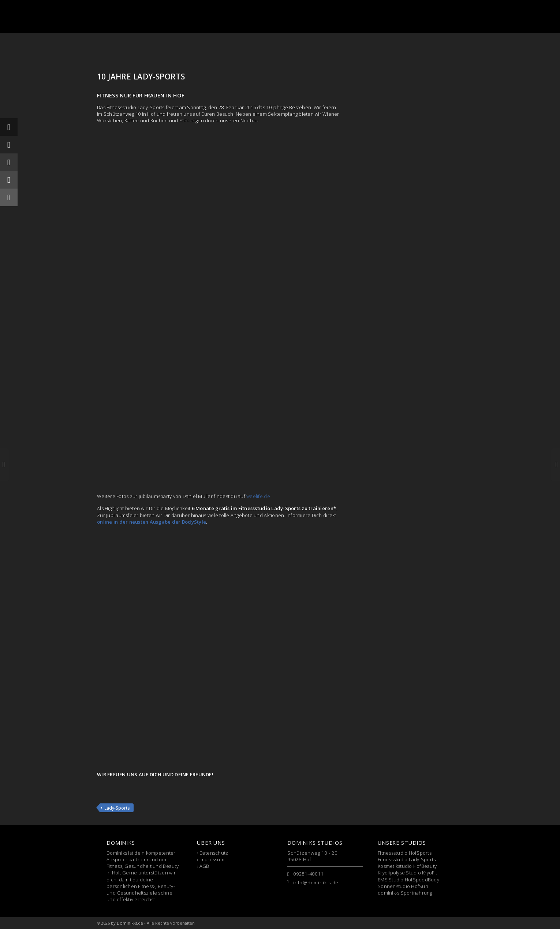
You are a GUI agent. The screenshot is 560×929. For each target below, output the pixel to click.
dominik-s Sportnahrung (405, 893)
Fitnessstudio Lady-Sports (407, 859)
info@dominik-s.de (316, 882)
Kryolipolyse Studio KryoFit (407, 873)
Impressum (212, 859)
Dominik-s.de (130, 923)
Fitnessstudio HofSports (405, 853)
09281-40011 (308, 874)
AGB (204, 866)
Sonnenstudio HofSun (403, 886)
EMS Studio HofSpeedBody (408, 880)
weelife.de (258, 496)
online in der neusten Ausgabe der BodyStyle (152, 522)
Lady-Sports (117, 808)
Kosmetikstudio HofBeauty (407, 866)
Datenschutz (214, 853)
